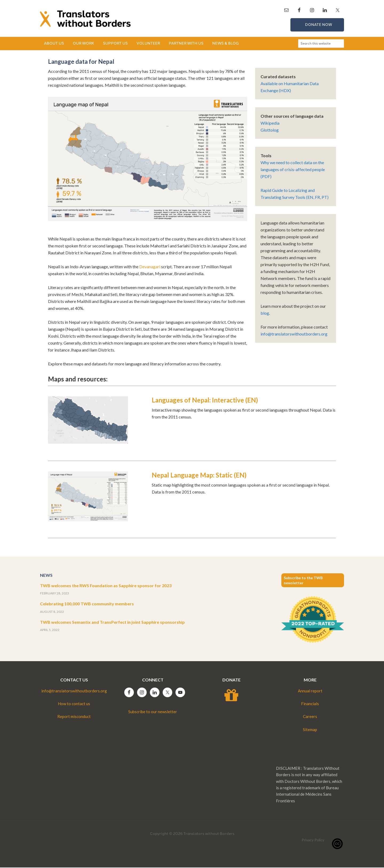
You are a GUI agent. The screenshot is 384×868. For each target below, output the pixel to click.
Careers (310, 717)
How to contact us (74, 704)
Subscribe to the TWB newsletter (303, 581)
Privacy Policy (313, 840)
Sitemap (310, 730)
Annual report (310, 691)
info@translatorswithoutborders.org (294, 334)
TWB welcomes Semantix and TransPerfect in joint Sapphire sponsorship (112, 623)
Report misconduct (74, 717)
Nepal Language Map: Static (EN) (199, 476)
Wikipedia (270, 123)
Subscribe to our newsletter (153, 712)
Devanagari (150, 267)
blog (265, 313)
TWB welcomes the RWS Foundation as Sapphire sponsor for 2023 (106, 586)
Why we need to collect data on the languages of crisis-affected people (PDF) (293, 170)
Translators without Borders (85, 19)
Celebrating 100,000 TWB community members (87, 604)
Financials (310, 704)
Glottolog (270, 130)
